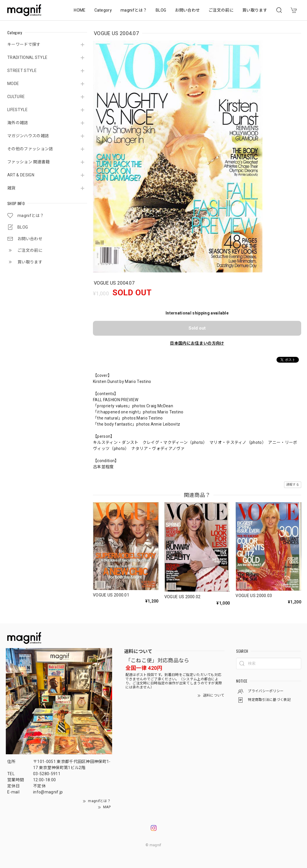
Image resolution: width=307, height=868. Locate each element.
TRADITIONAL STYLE (27, 57)
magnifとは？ (134, 10)
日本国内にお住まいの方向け (197, 343)
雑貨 (11, 188)
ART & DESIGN (21, 175)
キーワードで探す (24, 44)
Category (103, 10)
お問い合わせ (187, 10)
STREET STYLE (22, 70)
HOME (80, 10)
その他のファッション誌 (30, 149)
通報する (293, 485)
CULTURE (16, 97)
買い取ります (255, 10)
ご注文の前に (221, 10)
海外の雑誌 (18, 123)
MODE (13, 84)
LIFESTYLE (17, 110)
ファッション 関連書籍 (29, 162)
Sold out (197, 328)
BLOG (161, 10)
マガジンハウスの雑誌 (28, 136)
